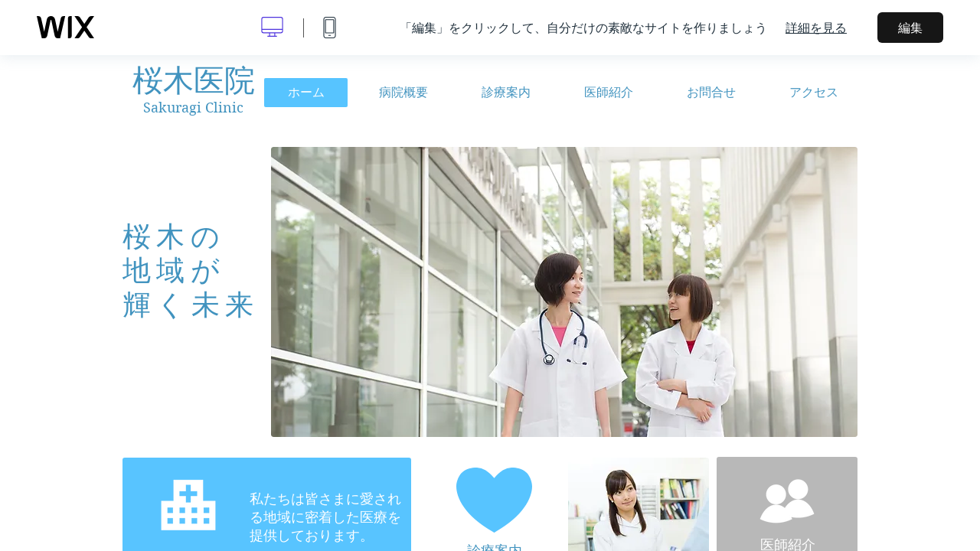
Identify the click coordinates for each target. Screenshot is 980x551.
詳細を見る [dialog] (816, 28)
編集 (910, 28)
